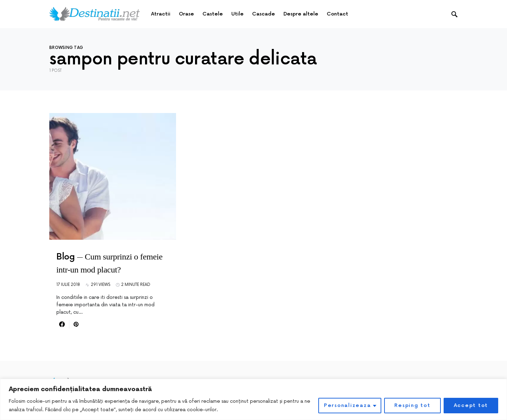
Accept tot (471, 405)
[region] (254, 399)
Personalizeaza (348, 405)
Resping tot (412, 405)
